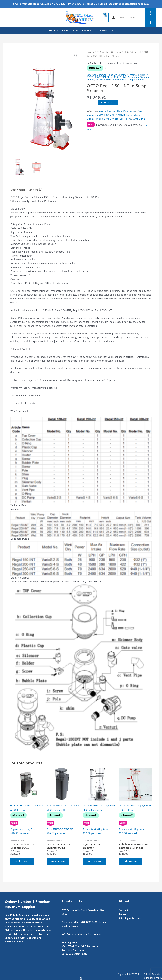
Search (151, 18)
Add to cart (108, 103)
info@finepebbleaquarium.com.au (128, 4)
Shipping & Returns (130, 918)
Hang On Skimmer (117, 75)
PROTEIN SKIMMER (106, 77)
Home (90, 52)
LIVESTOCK (70, 30)
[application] (56, 30)
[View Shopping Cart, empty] (106, 18)
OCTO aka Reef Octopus (107, 52)
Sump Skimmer (136, 80)
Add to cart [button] (22, 861)
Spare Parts (120, 80)
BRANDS (88, 30)
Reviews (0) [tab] (35, 190)
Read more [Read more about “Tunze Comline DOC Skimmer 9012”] (58, 861)
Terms (122, 914)
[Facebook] (81, 978)
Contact (123, 910)
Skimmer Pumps (95, 119)
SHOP (53, 30)
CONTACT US (106, 30)
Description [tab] (18, 190)
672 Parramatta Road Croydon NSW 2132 (39, 4)
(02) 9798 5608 (87, 4)
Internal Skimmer (138, 75)
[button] (76, 55)
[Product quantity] (91, 103)
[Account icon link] (113, 18)
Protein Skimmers (131, 52)
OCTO (90, 77)
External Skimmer (96, 75)
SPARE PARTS (104, 80)
